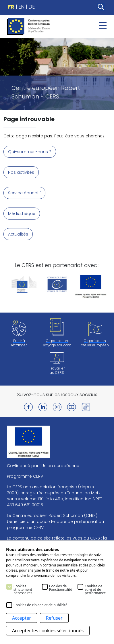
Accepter (22, 618)
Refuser (54, 618)
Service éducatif (24, 193)
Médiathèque (22, 214)
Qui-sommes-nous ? (30, 152)
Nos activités (21, 172)
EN (21, 7)
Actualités (18, 234)
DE (32, 7)
